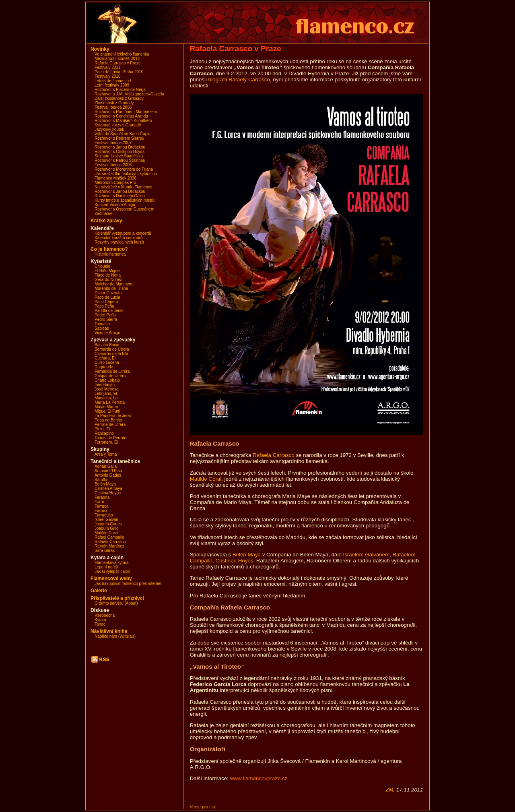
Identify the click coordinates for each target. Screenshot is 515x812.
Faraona (102, 497)
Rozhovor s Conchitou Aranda (121, 116)
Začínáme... (105, 214)
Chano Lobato (107, 380)
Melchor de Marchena (114, 284)
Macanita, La (106, 398)
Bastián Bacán (108, 345)
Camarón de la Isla (111, 354)
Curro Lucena (107, 363)
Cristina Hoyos (108, 493)
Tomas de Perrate (110, 438)
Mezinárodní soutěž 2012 (117, 59)
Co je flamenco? (109, 249)
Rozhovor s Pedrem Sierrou (119, 138)
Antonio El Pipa (108, 471)
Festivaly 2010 (107, 76)
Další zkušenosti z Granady (119, 98)
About (131, 603)
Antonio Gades (108, 475)
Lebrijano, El (106, 394)
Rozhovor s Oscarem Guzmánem (124, 209)
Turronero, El (106, 442)
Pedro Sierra (106, 319)
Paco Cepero (106, 302)
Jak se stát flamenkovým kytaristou (126, 174)
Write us (127, 636)
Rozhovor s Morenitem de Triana (124, 169)
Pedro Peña (105, 315)
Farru (99, 502)
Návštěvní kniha (109, 631)
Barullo (101, 480)
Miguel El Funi (107, 411)
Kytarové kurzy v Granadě (118, 125)
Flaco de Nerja (108, 275)
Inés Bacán (105, 385)
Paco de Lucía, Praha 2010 (119, 72)
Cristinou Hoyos (234, 561)
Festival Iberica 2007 (113, 143)
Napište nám (106, 636)
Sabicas (102, 328)
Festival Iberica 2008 (113, 107)
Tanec (100, 624)
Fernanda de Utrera (112, 371)
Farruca (101, 506)
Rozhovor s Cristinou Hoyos (119, 152)
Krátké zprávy (106, 221)
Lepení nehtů (106, 567)
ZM (389, 790)
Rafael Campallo (109, 537)
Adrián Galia (106, 466)
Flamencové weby (111, 579)
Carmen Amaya (108, 489)
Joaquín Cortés (108, 524)
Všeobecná (105, 615)
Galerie (99, 591)
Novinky (100, 49)
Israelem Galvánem (367, 555)
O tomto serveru (109, 603)
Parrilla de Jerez (109, 311)
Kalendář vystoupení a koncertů (123, 233)
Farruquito (104, 515)
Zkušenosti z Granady (114, 103)
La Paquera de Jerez (113, 416)
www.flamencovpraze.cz (259, 778)
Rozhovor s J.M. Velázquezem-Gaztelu (129, 94)
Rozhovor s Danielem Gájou (120, 196)
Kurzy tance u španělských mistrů (125, 200)
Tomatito (102, 324)
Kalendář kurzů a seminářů (119, 238)
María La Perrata (110, 402)
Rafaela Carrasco (110, 542)
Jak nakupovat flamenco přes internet (128, 584)
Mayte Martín (106, 407)
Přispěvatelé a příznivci (117, 598)
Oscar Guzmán (108, 293)
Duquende (104, 367)
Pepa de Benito (108, 420)
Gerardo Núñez (108, 280)
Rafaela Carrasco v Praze (118, 63)
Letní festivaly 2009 (112, 85)
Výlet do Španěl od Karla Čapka (123, 134)
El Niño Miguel (107, 271)
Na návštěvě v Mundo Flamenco (123, 187)
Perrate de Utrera (110, 425)
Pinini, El (102, 429)
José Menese (106, 389)
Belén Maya (105, 484)
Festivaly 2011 (107, 67)
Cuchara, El (105, 358)
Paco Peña (104, 306)
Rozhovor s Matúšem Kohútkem (123, 121)
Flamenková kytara (111, 563)
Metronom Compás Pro (115, 183)
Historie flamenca (110, 254)
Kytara (100, 620)
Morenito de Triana (111, 288)
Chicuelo (102, 266)
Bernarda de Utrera (112, 349)
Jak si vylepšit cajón (112, 571)
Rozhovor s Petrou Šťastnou (120, 160)
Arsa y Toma (106, 454)
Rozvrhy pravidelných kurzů (119, 242)
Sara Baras (105, 551)
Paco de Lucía (107, 297)
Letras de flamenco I (113, 81)
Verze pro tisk (203, 807)
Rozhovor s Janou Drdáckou (120, 147)
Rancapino (104, 433)
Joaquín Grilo (106, 528)
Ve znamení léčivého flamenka (122, 54)
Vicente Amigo (107, 333)
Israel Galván (106, 520)
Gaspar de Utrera (110, 376)
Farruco (101, 511)
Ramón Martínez (109, 546)
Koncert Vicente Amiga (115, 205)
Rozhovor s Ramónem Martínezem (126, 112)
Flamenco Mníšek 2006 (115, 178)
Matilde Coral (106, 533)
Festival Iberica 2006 (113, 165)
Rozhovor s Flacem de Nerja (120, 90)
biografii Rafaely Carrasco (239, 80)
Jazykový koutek (109, 129)
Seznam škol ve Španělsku (119, 156)
